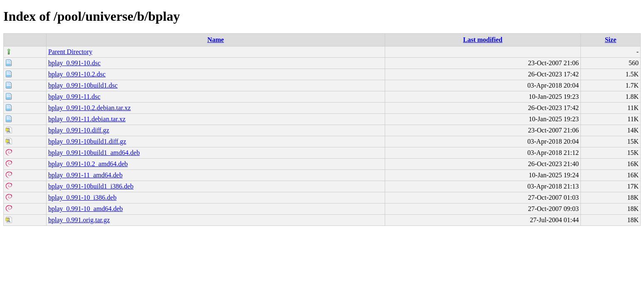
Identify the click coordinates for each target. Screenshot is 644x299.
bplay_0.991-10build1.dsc (83, 85)
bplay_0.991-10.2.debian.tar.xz (90, 108)
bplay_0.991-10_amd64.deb (86, 209)
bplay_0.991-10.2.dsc (77, 74)
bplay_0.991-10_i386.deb (82, 197)
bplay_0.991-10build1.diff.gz (87, 141)
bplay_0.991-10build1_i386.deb (91, 186)
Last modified (483, 40)
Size (611, 40)
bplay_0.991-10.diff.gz (79, 130)
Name (216, 40)
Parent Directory (70, 52)
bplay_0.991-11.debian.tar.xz (87, 119)
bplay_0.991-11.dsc (74, 97)
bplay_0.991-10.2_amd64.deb (88, 164)
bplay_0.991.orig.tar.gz (79, 220)
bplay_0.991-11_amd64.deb (85, 175)
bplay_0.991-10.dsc (74, 63)
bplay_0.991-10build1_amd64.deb (94, 153)
